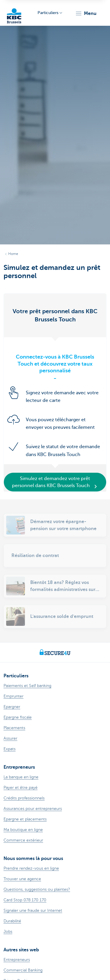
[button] (86, 13)
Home (13, 254)
